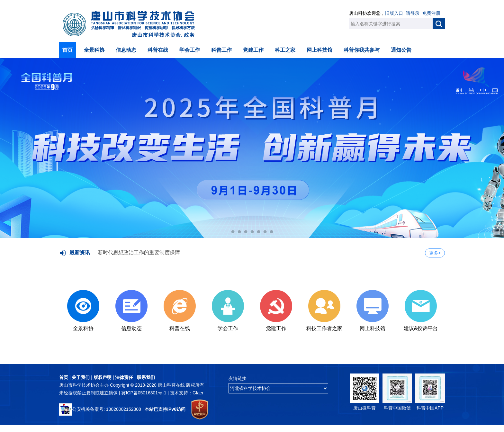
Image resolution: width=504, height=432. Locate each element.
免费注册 (431, 13)
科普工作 (221, 50)
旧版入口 (394, 13)
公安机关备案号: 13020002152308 (100, 409)
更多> (435, 253)
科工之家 (285, 50)
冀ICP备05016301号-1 (144, 393)
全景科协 (94, 50)
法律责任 (124, 377)
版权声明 (103, 377)
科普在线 (158, 50)
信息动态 (126, 50)
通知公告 (401, 50)
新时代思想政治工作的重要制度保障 (139, 252)
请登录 (413, 13)
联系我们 (146, 377)
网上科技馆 (319, 50)
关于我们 (81, 377)
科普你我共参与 (362, 50)
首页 (67, 50)
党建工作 (253, 50)
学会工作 (190, 50)
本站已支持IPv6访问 (165, 409)
